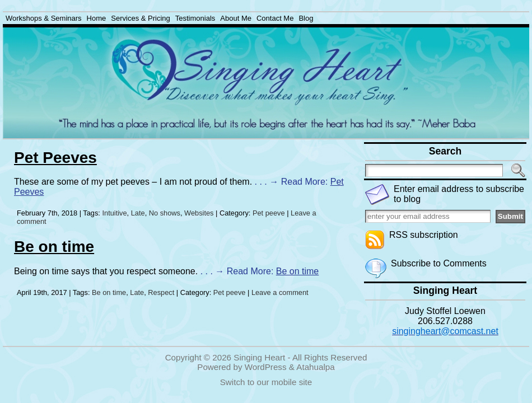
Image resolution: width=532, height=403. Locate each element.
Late (138, 213)
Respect (161, 292)
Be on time (54, 247)
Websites (199, 213)
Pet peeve (269, 213)
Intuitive (114, 213)
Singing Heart (259, 357)
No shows (165, 213)
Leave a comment (280, 292)
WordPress (266, 367)
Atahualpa (315, 367)
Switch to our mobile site (266, 382)
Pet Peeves (55, 158)
